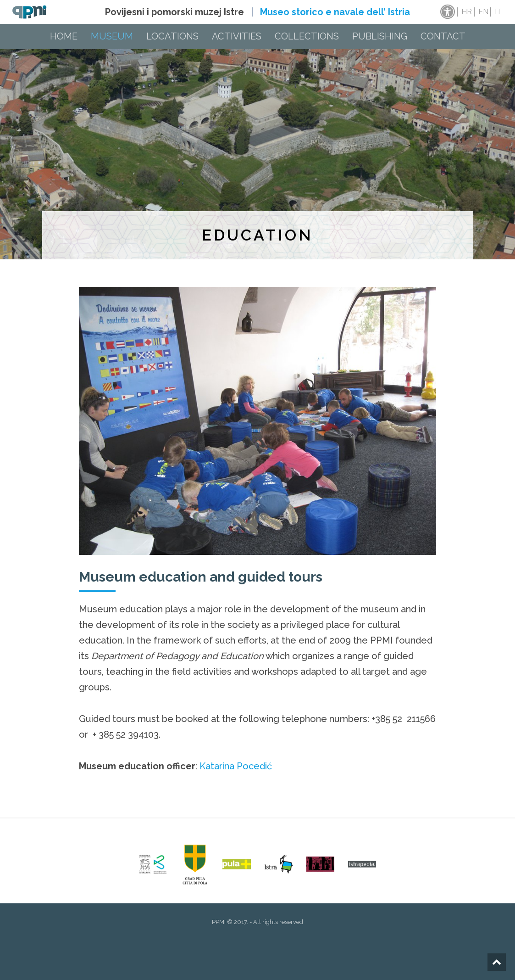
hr (467, 12)
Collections (307, 36)
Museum (112, 36)
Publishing (380, 36)
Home (64, 36)
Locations (172, 36)
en (483, 12)
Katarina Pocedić (236, 766)
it (498, 12)
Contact (443, 36)
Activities (237, 36)
